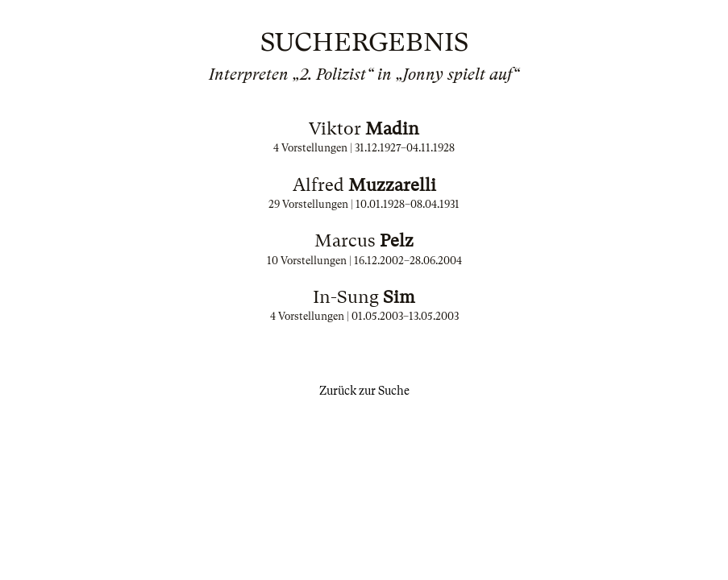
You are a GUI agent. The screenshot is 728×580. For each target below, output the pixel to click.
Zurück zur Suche (364, 391)
